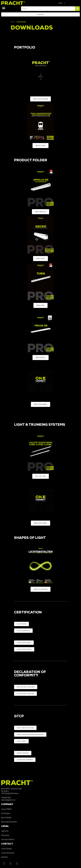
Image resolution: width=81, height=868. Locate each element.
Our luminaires (6, 813)
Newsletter (4, 857)
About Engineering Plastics (9, 822)
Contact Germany (6, 849)
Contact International (8, 853)
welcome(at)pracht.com (8, 800)
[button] (40, 14)
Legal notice (5, 831)
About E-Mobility (6, 818)
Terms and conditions (8, 839)
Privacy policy (5, 835)
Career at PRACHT (6, 809)
